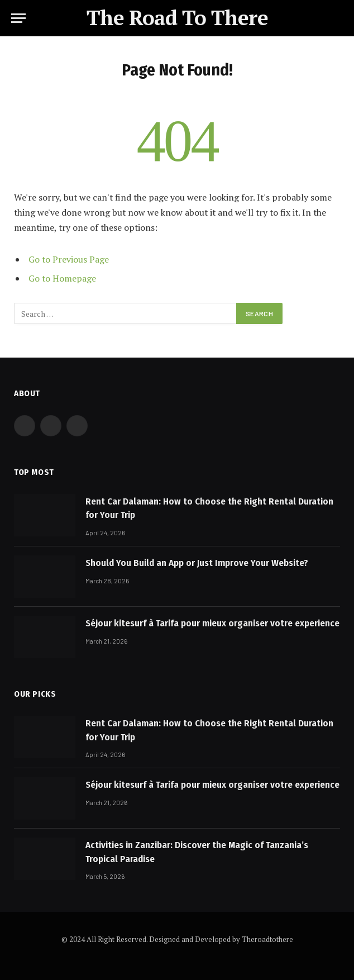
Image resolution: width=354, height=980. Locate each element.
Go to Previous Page (69, 259)
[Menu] (18, 18)
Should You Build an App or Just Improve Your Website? (197, 563)
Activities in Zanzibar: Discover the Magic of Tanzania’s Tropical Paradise (197, 852)
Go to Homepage (62, 278)
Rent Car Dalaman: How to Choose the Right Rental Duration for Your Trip (209, 508)
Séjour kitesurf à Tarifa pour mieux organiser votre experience (212, 623)
